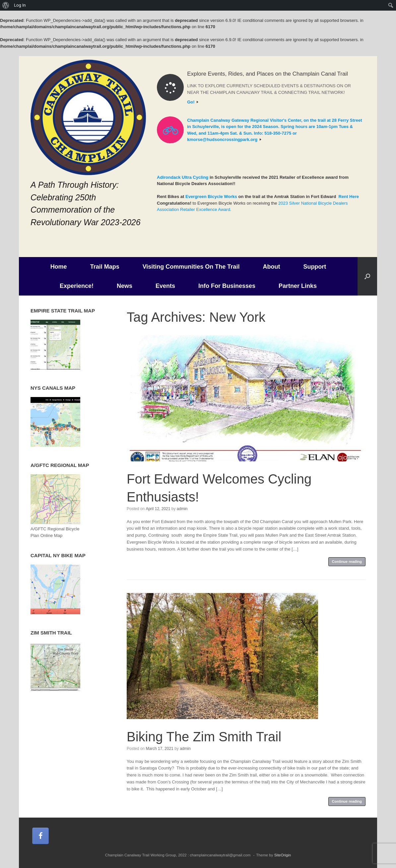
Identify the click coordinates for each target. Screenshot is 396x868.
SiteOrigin (283, 855)
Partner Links (298, 286)
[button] (367, 276)
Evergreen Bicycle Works (211, 197)
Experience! (77, 286)
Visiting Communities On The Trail (191, 267)
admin (182, 509)
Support (315, 267)
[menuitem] (6, 5)
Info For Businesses (227, 286)
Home (59, 267)
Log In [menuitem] (20, 5)
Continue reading (347, 562)
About (271, 267)
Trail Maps (105, 267)
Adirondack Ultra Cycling (183, 177)
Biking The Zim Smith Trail (204, 737)
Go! (193, 102)
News (125, 286)
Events (165, 286)
